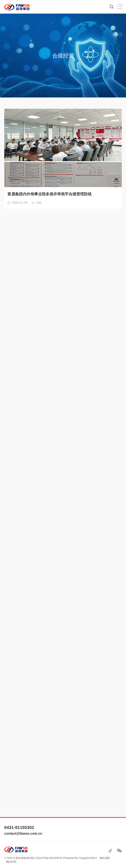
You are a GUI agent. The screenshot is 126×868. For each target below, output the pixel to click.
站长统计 (92, 858)
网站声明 (11, 862)
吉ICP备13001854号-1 (51, 858)
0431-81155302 (19, 827)
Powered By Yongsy (76, 858)
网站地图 (105, 858)
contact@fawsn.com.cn (23, 833)
